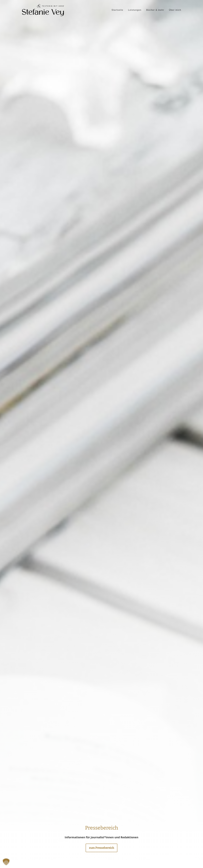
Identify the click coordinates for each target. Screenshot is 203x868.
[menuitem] (117, 10)
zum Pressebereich (101, 848)
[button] (6, 862)
